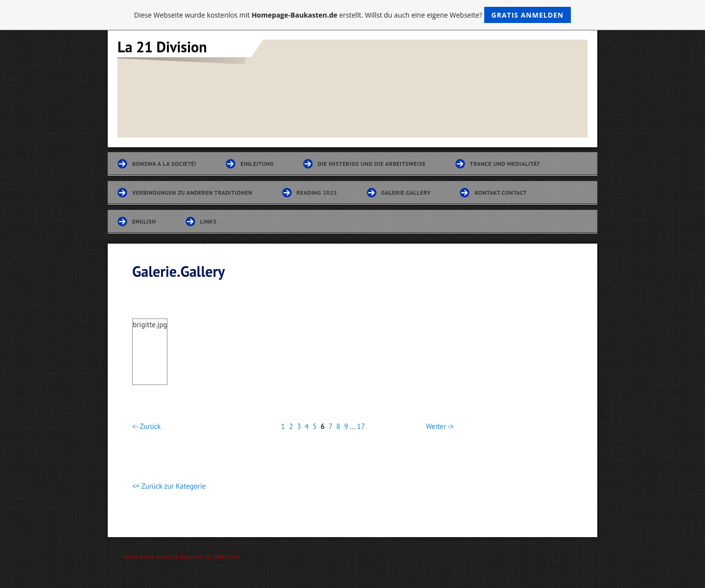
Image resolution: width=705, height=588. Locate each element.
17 (361, 426)
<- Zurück (146, 426)
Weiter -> (440, 426)
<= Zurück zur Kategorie (169, 486)
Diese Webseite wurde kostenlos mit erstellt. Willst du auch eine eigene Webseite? (353, 15)
